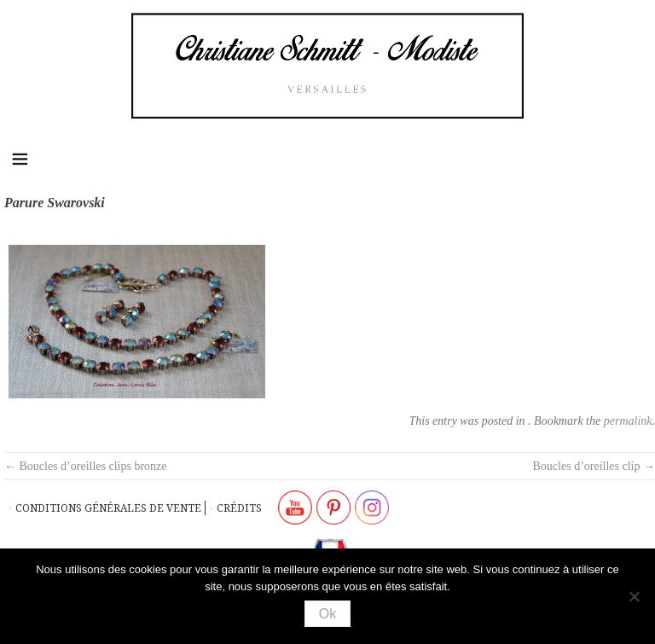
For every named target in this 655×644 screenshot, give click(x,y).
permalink (628, 421)
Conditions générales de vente (108, 508)
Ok (327, 614)
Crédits (239, 508)
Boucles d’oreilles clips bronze (86, 466)
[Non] (634, 596)
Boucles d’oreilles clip (594, 466)
